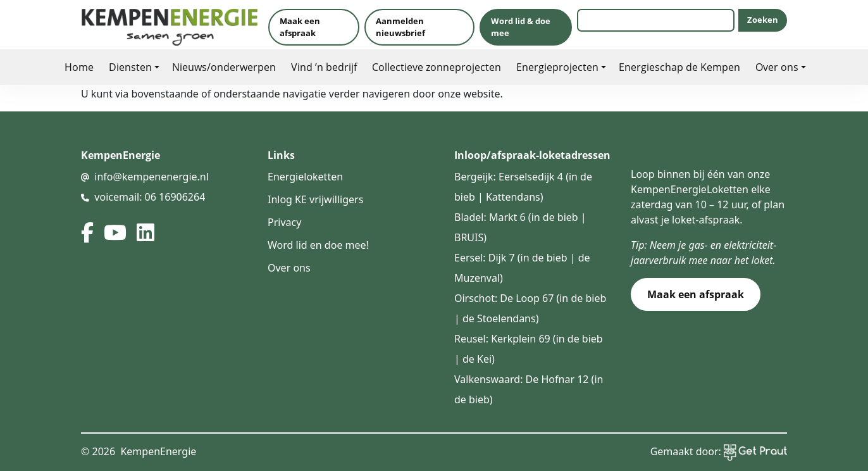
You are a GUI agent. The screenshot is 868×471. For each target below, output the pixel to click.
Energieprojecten (557, 67)
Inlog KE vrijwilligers (315, 199)
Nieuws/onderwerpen (224, 67)
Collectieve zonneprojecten (437, 67)
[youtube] (115, 232)
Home (79, 67)
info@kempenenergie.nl (152, 177)
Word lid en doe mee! (318, 245)
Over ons (777, 67)
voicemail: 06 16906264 (150, 197)
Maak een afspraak (300, 27)
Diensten (130, 67)
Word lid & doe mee (521, 27)
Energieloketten (305, 177)
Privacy (284, 222)
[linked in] (146, 232)
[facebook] (87, 232)
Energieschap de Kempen (679, 67)
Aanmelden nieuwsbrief (400, 27)
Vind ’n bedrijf (324, 67)
